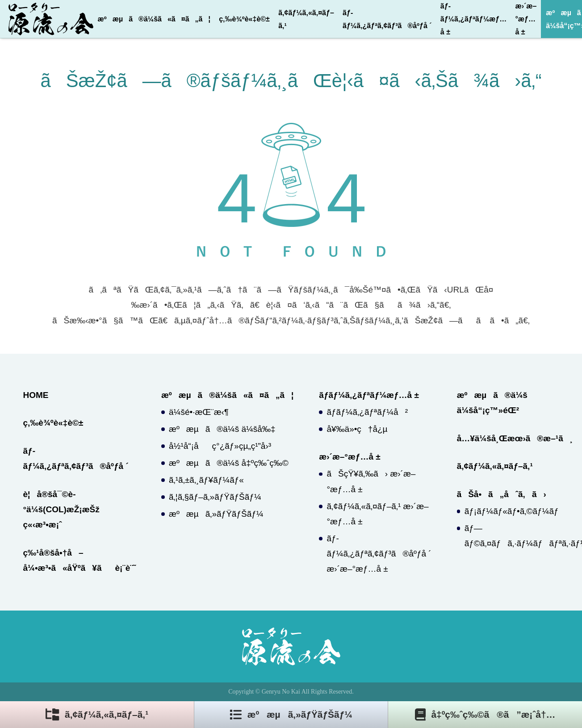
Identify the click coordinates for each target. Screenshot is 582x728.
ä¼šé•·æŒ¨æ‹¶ (199, 412)
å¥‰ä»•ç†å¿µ (357, 429)
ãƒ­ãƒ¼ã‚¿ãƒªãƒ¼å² (367, 412)
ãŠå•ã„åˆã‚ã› (502, 494)
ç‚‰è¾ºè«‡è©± (244, 19)
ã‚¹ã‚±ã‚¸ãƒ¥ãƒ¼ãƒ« (206, 480)
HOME (36, 395)
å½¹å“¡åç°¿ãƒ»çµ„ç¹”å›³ (220, 446)
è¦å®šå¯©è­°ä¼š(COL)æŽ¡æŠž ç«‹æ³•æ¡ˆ (61, 509)
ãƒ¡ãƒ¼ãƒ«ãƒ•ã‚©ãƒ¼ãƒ (513, 511)
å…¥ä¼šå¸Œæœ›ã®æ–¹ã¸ (515, 438)
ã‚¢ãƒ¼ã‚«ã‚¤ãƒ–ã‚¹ (306, 19)
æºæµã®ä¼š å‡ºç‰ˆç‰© (229, 463)
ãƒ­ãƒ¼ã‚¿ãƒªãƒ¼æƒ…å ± (473, 19)
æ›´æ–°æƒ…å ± (526, 19)
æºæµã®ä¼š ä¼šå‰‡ (222, 429)
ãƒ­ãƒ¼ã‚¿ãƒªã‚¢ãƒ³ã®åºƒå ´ (387, 19)
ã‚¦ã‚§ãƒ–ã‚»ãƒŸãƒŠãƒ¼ (215, 497)
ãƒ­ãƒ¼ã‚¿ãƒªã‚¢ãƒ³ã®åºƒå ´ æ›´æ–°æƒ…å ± (379, 554)
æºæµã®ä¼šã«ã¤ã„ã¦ (154, 19)
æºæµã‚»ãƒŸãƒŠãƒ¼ (216, 514)
